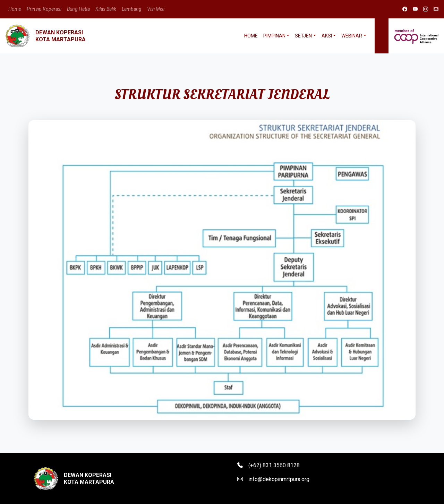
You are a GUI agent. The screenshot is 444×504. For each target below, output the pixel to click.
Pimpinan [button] (274, 36)
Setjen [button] (303, 36)
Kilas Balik (106, 9)
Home (15, 9)
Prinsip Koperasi (44, 9)
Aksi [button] (327, 36)
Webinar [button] (352, 36)
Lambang (132, 9)
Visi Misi (156, 9)
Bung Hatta (78, 9)
